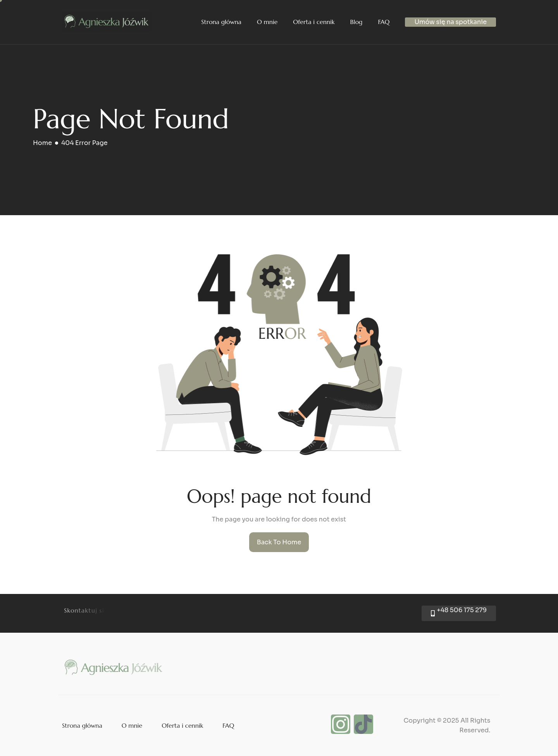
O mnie (267, 22)
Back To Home (279, 542)
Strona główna (221, 22)
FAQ (384, 22)
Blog (356, 22)
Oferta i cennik (314, 22)
